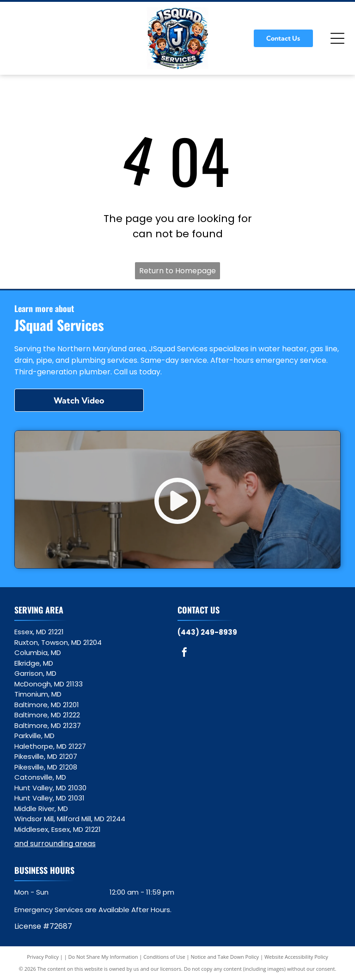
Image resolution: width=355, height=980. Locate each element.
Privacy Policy (43, 957)
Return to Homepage (177, 271)
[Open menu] (337, 38)
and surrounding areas (55, 844)
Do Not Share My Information (103, 957)
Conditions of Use (164, 957)
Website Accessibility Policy (296, 957)
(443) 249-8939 (207, 632)
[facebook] (184, 653)
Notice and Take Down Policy (225, 957)
